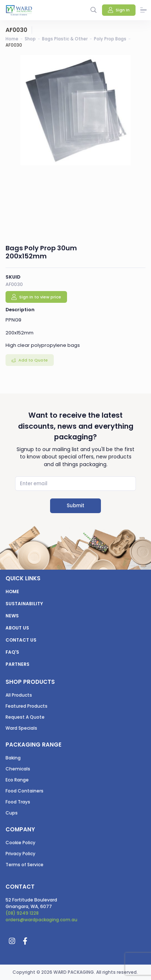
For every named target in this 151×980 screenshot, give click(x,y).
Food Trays (18, 802)
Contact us (21, 640)
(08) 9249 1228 (22, 913)
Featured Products (27, 706)
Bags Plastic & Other (65, 39)
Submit (75, 506)
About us (17, 628)
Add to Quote (33, 360)
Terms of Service (24, 865)
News (12, 616)
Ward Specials (21, 728)
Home (12, 39)
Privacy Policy (20, 854)
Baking (13, 758)
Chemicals (18, 769)
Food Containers (24, 791)
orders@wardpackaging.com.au (41, 920)
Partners (17, 664)
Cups (12, 813)
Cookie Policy (20, 843)
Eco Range (17, 780)
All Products (19, 695)
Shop (30, 39)
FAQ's (12, 652)
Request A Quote (25, 717)
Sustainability (24, 604)
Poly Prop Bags (110, 39)
